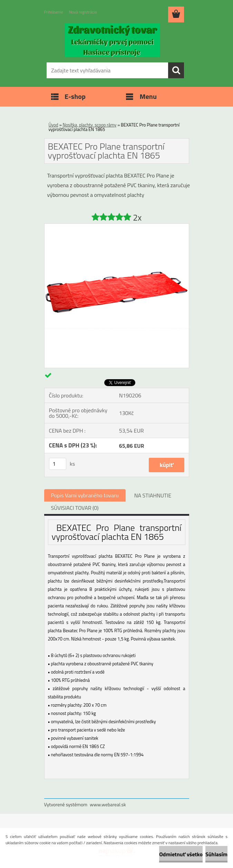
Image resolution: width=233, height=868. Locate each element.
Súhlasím (216, 854)
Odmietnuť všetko (181, 854)
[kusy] (58, 464)
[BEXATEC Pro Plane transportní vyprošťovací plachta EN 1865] (117, 226)
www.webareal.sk (108, 804)
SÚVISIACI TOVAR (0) (75, 508)
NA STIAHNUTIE (153, 495)
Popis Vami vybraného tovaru (85, 495)
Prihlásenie (54, 12)
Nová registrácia (83, 12)
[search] (176, 70)
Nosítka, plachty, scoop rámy (90, 125)
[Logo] (112, 40)
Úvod (54, 125)
